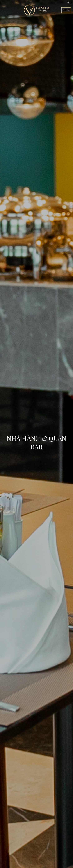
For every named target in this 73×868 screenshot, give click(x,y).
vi (69, 3)
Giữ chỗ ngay (66, 10)
